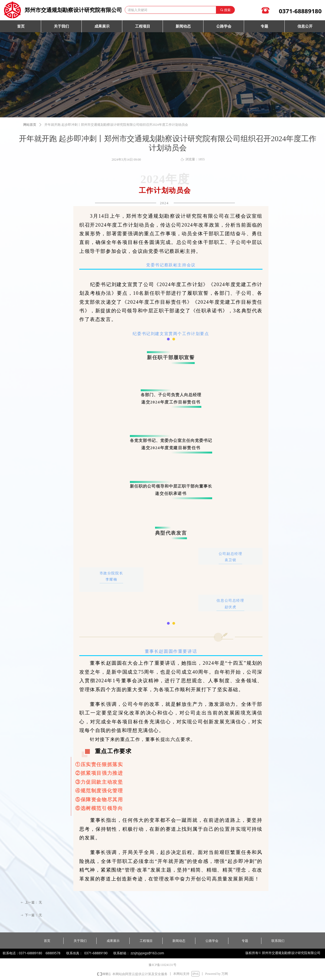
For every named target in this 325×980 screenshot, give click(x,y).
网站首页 (30, 125)
